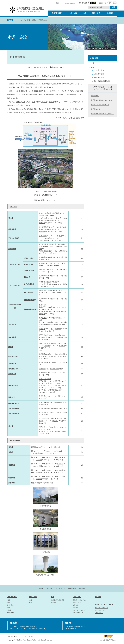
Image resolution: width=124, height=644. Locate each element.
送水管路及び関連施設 (102, 81)
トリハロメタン (62, 91)
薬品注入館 (12, 374)
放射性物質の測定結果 (58, 600)
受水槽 (56, 76)
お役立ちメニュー (100, 610)
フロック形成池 (14, 238)
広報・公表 (77, 597)
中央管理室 (53, 356)
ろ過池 (18, 102)
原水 (27, 84)
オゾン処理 (18, 91)
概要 (9, 600)
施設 (93, 67)
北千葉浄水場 (99, 74)
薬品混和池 (12, 229)
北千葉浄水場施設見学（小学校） (102, 114)
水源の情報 (95, 96)
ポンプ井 (30, 264)
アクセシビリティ (28, 636)
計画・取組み (11, 605)
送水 (63, 76)
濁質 (48, 84)
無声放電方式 (55, 282)
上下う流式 (43, 335)
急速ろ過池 (12, 325)
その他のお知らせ (78, 613)
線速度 (48, 312)
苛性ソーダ (46, 390)
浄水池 (51, 102)
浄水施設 (13, 207)
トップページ (20, 20)
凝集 (55, 84)
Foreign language (69, 3)
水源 (93, 63)
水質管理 (54, 603)
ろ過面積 (55, 325)
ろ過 (24, 102)
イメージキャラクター (79, 610)
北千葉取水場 (99, 70)
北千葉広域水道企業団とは (100, 105)
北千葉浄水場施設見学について (102, 100)
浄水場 (12, 84)
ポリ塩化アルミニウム (46, 386)
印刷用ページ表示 (58, 67)
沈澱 (47, 87)
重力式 (44, 318)
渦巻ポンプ (50, 270)
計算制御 (42, 369)
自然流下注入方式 (45, 379)
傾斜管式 (64, 244)
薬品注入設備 (13, 386)
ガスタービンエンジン (46, 412)
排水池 (11, 426)
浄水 (46, 102)
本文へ (58, 3)
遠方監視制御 (54, 369)
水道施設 (29, 109)
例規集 (9, 610)
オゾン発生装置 (29, 284)
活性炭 (56, 94)
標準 (110, 3)
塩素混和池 (12, 337)
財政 (9, 608)
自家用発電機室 (14, 409)
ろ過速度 (42, 329)
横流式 (54, 244)
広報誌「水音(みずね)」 (80, 600)
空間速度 (42, 314)
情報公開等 (11, 613)
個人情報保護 (12, 636)
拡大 (114, 3)
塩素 (34, 102)
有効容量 (42, 223)
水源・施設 (31, 20)
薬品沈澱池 (25, 87)
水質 (53, 597)
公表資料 (76, 608)
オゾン (30, 91)
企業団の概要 (12, 597)
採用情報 (76, 605)
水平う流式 (43, 236)
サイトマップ (60, 589)
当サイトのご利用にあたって (105, 605)
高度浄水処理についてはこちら (46, 200)
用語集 (41, 589)
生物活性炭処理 (28, 94)
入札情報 (98, 597)
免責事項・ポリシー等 (101, 608)
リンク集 (50, 589)
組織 (9, 603)
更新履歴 (82, 589)
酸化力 (41, 91)
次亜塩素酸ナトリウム (46, 381)
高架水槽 (11, 397)
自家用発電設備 (14, 414)
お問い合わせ (99, 613)
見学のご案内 (77, 603)
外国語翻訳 (72, 589)
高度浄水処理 (99, 77)
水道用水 (34, 76)
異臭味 (52, 91)
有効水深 (44, 216)
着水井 (33, 84)
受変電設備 (15, 403)
